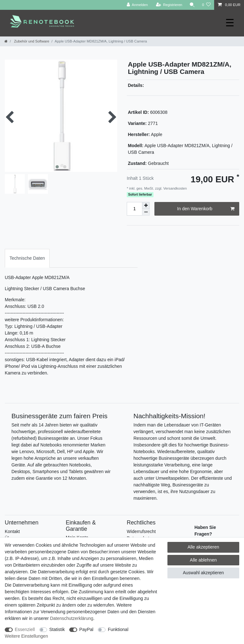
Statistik (57, 629)
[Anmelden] (137, 5)
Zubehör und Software (31, 41)
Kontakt (12, 531)
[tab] (27, 258)
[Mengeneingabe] (134, 209)
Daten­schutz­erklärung (71, 618)
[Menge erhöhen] (146, 205)
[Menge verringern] (146, 212)
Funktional (118, 629)
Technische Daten (27, 258)
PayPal (86, 629)
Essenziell (25, 629)
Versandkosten (175, 188)
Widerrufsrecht (141, 531)
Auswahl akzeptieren (203, 573)
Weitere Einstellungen (26, 636)
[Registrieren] (169, 5)
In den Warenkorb (206, 209)
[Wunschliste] (206, 5)
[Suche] (192, 5)
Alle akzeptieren (203, 547)
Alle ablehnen (203, 560)
